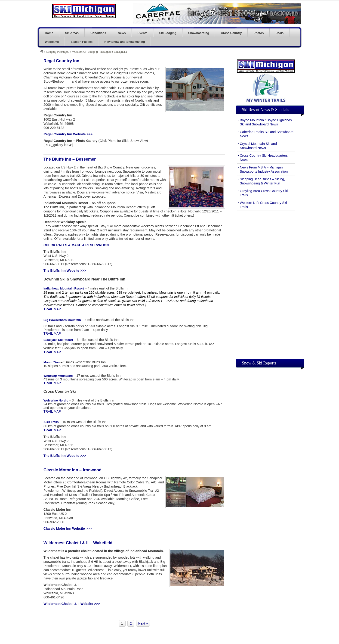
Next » (143, 623)
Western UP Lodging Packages (92, 52)
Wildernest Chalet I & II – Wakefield (78, 543)
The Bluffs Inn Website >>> (65, 271)
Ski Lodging (168, 33)
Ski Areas (72, 33)
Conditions (98, 33)
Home (49, 33)
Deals (279, 33)
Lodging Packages (58, 52)
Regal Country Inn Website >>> (68, 134)
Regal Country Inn (61, 61)
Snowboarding (199, 33)
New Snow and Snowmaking (125, 42)
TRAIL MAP (52, 309)
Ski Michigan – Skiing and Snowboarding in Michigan (84, 11)
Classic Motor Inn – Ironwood (72, 470)
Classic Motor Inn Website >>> (68, 529)
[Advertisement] (266, 284)
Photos (259, 33)
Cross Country (231, 33)
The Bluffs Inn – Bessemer (70, 159)
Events (143, 33)
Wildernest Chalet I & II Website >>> (72, 604)
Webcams (52, 42)
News (122, 33)
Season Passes (82, 42)
